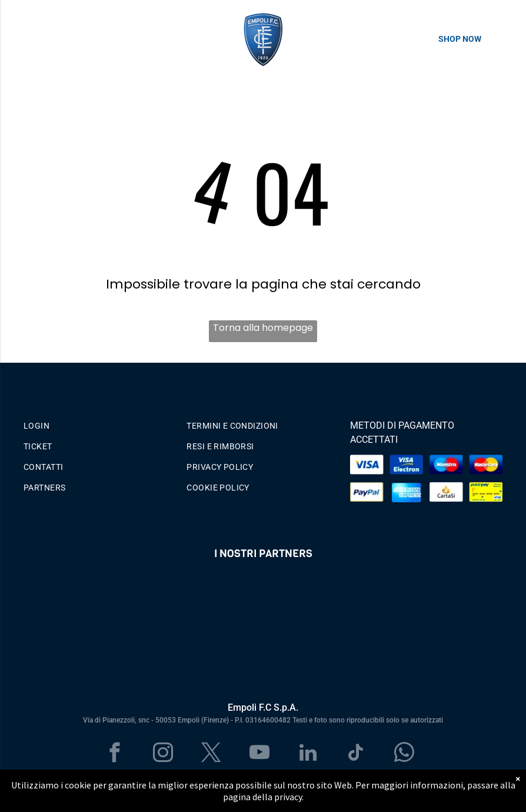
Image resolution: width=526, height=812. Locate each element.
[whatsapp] (405, 754)
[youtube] (260, 754)
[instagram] (163, 754)
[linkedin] (308, 754)
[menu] (26, 39)
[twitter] (212, 754)
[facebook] (115, 754)
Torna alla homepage (263, 328)
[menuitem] (100, 423)
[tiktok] (356, 754)
